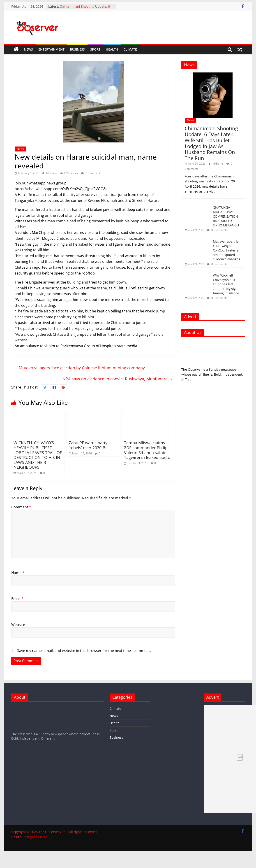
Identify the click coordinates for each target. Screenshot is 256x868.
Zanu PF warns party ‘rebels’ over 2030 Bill (89, 445)
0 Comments (91, 173)
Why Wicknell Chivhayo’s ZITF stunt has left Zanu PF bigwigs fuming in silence (226, 284)
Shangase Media (35, 837)
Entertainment (51, 49)
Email (17, 599)
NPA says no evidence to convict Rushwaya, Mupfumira (118, 379)
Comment (21, 507)
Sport (95, 49)
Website (18, 625)
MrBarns (52, 173)
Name (18, 573)
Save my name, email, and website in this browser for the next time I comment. (84, 651)
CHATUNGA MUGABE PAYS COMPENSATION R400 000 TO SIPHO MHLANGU (226, 216)
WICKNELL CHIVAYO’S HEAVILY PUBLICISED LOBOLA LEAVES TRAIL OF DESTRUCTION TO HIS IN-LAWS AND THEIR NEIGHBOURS (38, 455)
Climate (130, 49)
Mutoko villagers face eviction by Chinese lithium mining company (79, 368)
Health (112, 49)
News (28, 49)
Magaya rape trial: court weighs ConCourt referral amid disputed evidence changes (227, 250)
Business (77, 49)
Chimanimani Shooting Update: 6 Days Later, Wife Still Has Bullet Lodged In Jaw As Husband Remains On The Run (211, 143)
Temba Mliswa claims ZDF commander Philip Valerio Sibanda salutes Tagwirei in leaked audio (147, 450)
